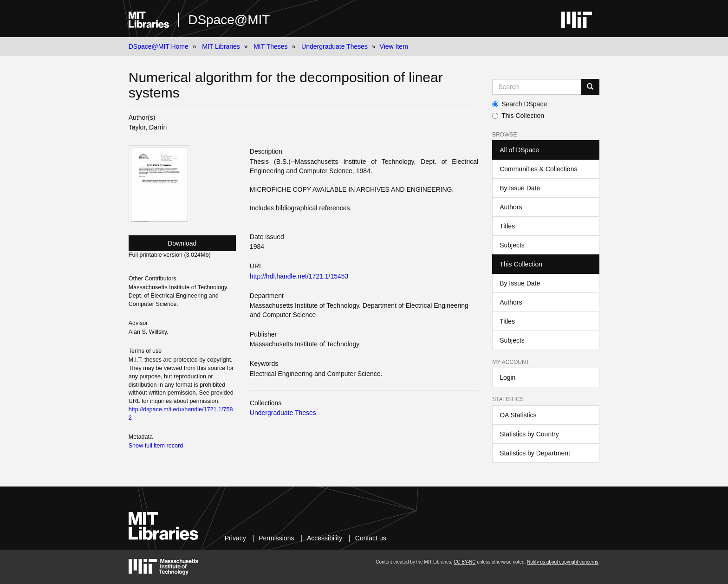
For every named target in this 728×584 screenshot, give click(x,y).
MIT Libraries (221, 46)
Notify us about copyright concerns (562, 562)
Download (182, 243)
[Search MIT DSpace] (537, 87)
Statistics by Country (529, 434)
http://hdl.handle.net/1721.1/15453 (299, 276)
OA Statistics (518, 415)
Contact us (371, 538)
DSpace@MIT (229, 20)
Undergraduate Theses (335, 46)
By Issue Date (520, 188)
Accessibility (325, 538)
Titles (507, 226)
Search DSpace (520, 104)
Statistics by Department (535, 453)
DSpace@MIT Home (159, 46)
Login (507, 377)
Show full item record (156, 446)
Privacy (235, 538)
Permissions (276, 538)
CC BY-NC (465, 562)
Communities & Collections (538, 169)
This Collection (518, 116)
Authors (511, 207)
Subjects (512, 245)
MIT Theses (270, 46)
